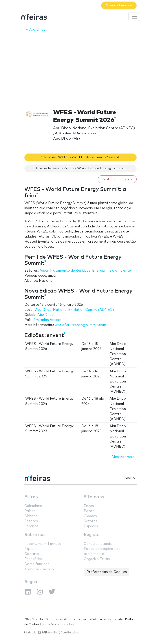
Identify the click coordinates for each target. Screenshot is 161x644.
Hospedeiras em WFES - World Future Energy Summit (80, 168)
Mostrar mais (123, 457)
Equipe (30, 549)
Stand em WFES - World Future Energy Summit (80, 157)
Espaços (31, 526)
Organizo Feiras (97, 559)
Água (44, 271)
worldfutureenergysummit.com (80, 325)
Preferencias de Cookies (107, 572)
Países (30, 511)
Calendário (33, 506)
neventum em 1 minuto (43, 544)
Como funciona (37, 564)
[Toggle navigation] (134, 17)
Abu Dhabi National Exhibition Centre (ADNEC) (75, 310)
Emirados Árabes (47, 320)
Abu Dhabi (46, 315)
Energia (98, 271)
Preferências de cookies (58, 624)
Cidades (31, 516)
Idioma (130, 478)
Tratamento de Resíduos (70, 271)
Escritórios (34, 559)
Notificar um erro (117, 179)
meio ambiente (119, 271)
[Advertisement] (80, 68)
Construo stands (98, 544)
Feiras (31, 497)
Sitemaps (94, 497)
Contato (32, 554)
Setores (31, 521)
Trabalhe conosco (39, 569)
